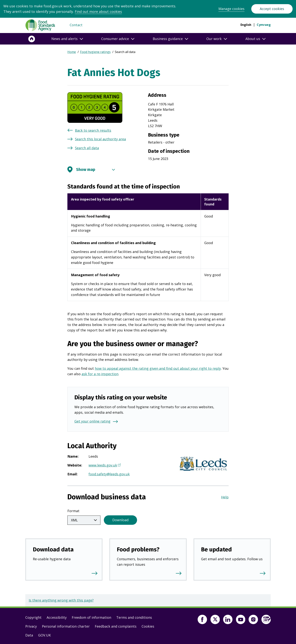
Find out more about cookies (98, 12)
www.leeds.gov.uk (104, 466)
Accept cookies (272, 9)
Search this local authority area (100, 139)
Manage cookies (231, 9)
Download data (53, 549)
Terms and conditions (134, 617)
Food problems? (138, 549)
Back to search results (93, 130)
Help (225, 497)
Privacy (31, 626)
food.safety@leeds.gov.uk (109, 474)
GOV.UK (44, 634)
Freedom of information (91, 617)
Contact (76, 25)
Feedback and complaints (116, 626)
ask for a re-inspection (100, 374)
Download (120, 519)
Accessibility (57, 617)
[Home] (32, 39)
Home (72, 52)
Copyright (33, 617)
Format (73, 511)
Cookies (148, 626)
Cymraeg (264, 25)
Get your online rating (92, 421)
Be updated (216, 549)
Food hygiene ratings (95, 52)
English (246, 25)
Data (29, 634)
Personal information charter (66, 626)
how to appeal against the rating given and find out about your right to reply (158, 368)
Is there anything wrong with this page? (61, 599)
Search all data (87, 148)
